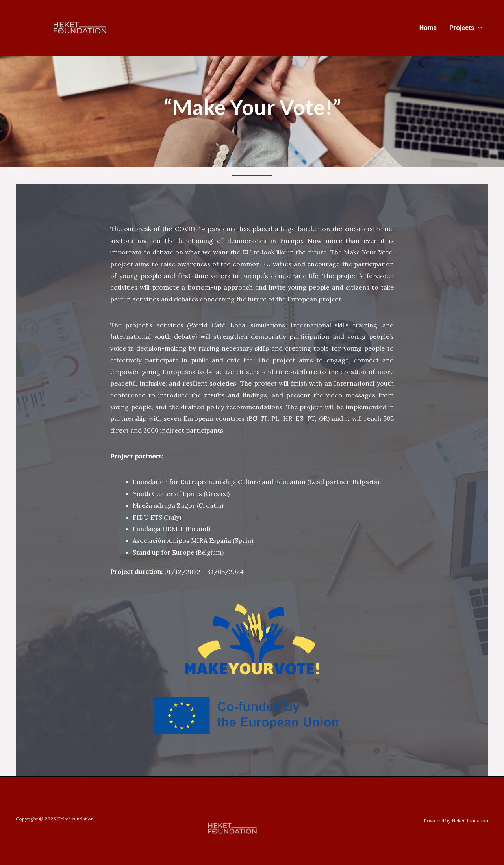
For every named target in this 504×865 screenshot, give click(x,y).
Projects (466, 28)
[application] (478, 28)
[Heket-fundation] (80, 27)
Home (428, 28)
